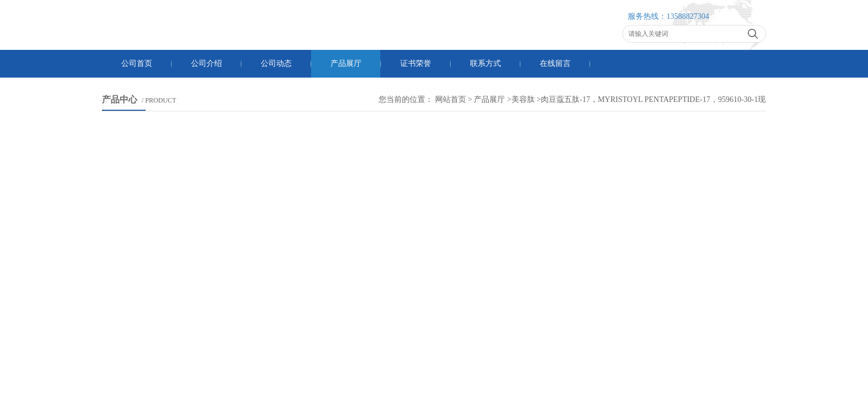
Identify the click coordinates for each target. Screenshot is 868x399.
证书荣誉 (416, 63)
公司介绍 (206, 63)
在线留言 (555, 63)
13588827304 (688, 16)
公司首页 (137, 63)
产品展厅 (346, 63)
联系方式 (485, 63)
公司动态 (276, 63)
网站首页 (451, 99)
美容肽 (523, 99)
